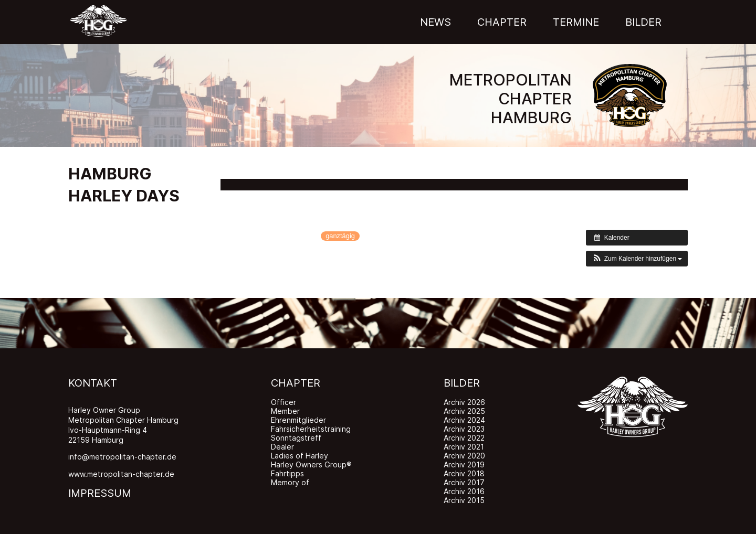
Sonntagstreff (296, 438)
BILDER (462, 383)
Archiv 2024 (464, 420)
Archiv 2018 (464, 473)
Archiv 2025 (464, 411)
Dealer (282, 447)
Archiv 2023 (464, 429)
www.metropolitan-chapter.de (121, 474)
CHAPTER (296, 383)
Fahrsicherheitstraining (311, 429)
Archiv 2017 (464, 482)
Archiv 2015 (464, 500)
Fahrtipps (287, 473)
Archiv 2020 (464, 456)
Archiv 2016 (464, 491)
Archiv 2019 (464, 464)
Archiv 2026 (464, 402)
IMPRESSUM (100, 493)
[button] (637, 259)
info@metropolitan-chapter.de (122, 457)
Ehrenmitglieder (298, 420)
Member (285, 411)
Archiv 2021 (464, 447)
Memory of (290, 482)
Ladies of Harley (300, 456)
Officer (283, 402)
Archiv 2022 (464, 438)
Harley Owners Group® (311, 464)
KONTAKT (93, 383)
